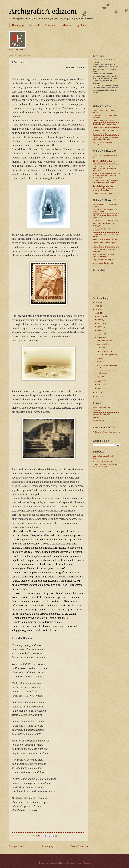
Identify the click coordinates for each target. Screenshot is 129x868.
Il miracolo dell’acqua (105, 340)
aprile (100, 381)
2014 (98, 310)
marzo (100, 385)
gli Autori (82, 25)
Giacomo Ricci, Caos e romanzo (105, 134)
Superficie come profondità (107, 355)
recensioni (97, 417)
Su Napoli (35, 25)
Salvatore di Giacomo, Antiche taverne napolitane (104, 255)
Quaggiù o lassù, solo (105, 351)
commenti (96, 411)
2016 (98, 302)
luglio (100, 330)
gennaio (101, 388)
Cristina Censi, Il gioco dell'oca (104, 121)
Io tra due (100, 358)
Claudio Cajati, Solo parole (103, 193)
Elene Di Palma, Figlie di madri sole (106, 127)
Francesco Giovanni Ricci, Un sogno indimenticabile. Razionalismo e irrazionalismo (106, 175)
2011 (98, 396)
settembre (101, 323)
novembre (101, 316)
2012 (98, 393)
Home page (18, 25)
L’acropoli (100, 376)
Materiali (67, 25)
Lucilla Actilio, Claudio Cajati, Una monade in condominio (105, 138)
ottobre (100, 320)
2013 (98, 313)
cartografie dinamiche (101, 408)
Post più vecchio (79, 846)
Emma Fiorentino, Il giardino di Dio (106, 131)
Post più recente (17, 846)
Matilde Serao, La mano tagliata (105, 243)
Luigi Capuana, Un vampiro (103, 260)
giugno (100, 334)
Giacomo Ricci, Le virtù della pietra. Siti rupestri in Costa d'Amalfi (106, 182)
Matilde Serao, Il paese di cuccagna (106, 246)
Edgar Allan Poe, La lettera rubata (105, 220)
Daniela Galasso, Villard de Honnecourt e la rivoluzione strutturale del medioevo (103, 188)
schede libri (97, 421)
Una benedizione (103, 344)
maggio (100, 337)
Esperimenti (51, 25)
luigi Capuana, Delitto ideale (103, 263)
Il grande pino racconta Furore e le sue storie (108, 372)
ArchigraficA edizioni (43, 11)
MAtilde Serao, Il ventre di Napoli (105, 239)
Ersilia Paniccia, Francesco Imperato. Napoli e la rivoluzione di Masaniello (106, 168)
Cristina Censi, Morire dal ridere (105, 124)
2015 (98, 306)
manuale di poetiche (100, 414)
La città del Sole (103, 348)
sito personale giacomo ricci (103, 461)
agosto (100, 327)
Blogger (87, 863)
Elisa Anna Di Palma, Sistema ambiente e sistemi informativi (104, 162)
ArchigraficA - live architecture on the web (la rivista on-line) (106, 466)
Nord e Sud (101, 362)
